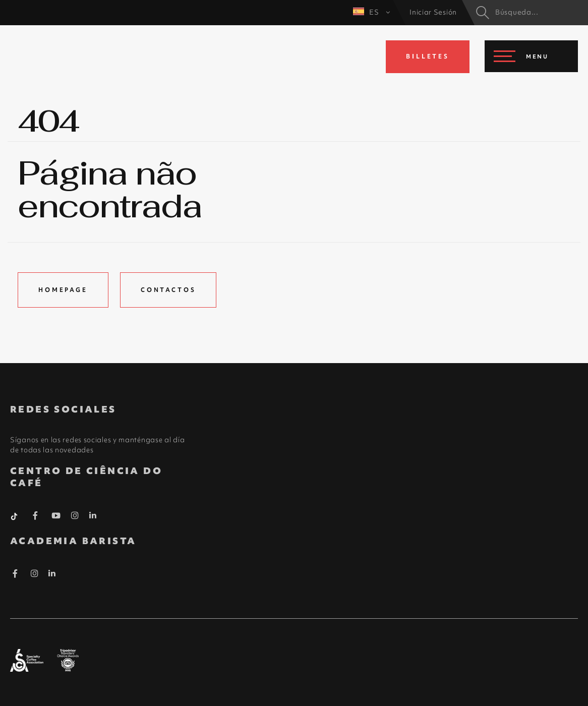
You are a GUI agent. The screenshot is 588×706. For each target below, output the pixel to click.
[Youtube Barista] (56, 517)
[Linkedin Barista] (93, 515)
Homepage (63, 290)
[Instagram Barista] (75, 516)
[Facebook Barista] (36, 517)
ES (372, 12)
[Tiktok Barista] (15, 515)
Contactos (168, 290)
